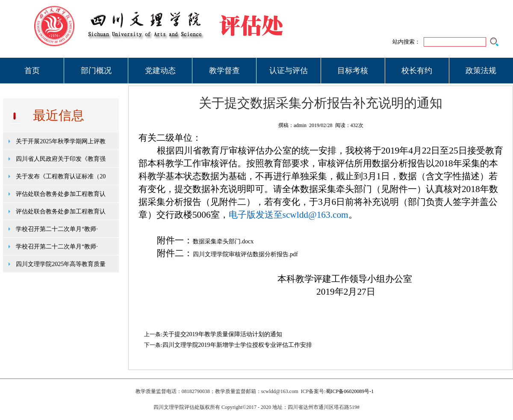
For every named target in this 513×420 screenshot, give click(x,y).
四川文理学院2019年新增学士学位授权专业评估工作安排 (237, 345)
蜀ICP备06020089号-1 (350, 391)
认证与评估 (289, 71)
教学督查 (224, 71)
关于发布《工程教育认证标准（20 (61, 176)
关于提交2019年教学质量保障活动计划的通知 (222, 334)
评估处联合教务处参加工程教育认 (61, 194)
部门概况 (96, 71)
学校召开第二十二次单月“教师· (57, 229)
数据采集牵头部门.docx (223, 241)
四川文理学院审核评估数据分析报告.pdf (245, 254)
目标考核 (353, 71)
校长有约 (417, 71)
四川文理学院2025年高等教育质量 (61, 264)
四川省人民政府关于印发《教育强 (61, 159)
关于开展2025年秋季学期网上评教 (61, 141)
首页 (32, 71)
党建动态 (160, 71)
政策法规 (481, 71)
